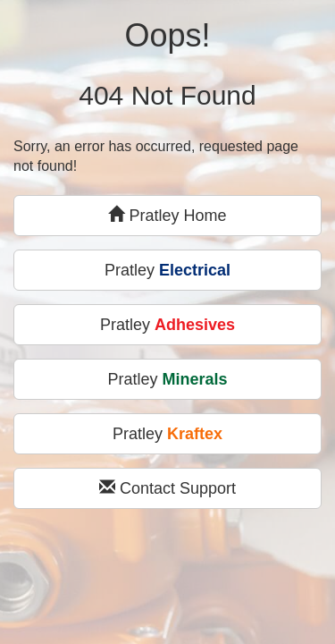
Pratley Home (167, 215)
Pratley (167, 270)
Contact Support (167, 488)
